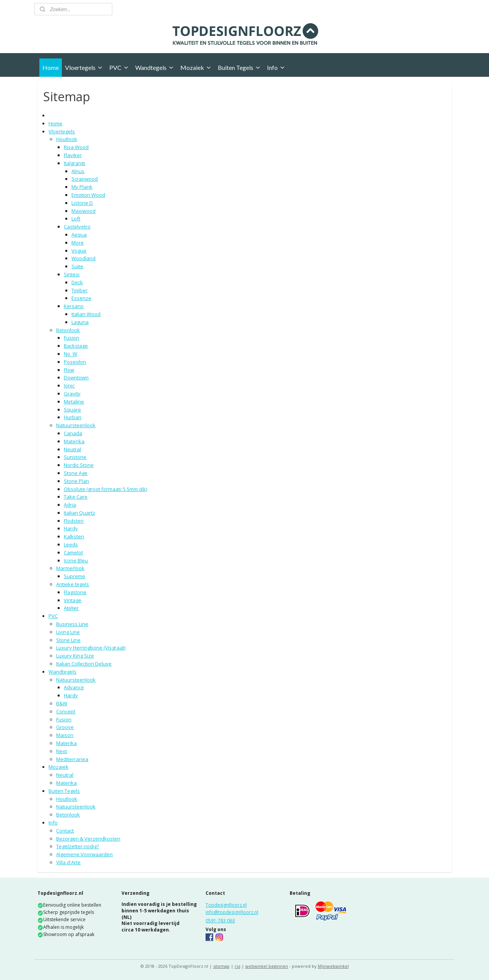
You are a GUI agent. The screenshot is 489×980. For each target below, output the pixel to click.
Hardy (71, 528)
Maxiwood (83, 211)
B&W (62, 703)
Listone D (82, 203)
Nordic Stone (79, 465)
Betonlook (68, 330)
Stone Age (76, 473)
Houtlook (67, 139)
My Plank (82, 187)
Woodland (83, 258)
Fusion (71, 338)
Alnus (78, 171)
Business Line (72, 624)
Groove (65, 727)
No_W (70, 354)
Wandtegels (155, 67)
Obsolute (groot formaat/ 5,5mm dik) (105, 489)
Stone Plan (76, 481)
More (78, 243)
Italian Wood (86, 314)
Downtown (76, 377)
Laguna (80, 322)
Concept (66, 711)
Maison (65, 735)
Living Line (68, 632)
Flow (69, 370)
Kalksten (74, 536)
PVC (119, 67)
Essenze (81, 298)
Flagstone (75, 592)
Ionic (69, 386)
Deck (77, 282)
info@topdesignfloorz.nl (232, 912)
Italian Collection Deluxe (84, 664)
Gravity (72, 394)
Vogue (79, 251)
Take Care (76, 497)
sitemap (221, 966)
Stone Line (68, 640)
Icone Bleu (76, 560)
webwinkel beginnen (267, 966)
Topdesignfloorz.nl (226, 905)
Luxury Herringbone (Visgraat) (91, 648)
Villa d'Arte (68, 862)
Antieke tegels (73, 584)
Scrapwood (85, 179)
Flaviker (73, 155)
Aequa (79, 235)
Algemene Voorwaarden (84, 854)
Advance (74, 687)
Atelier (71, 608)
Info (276, 67)
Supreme (74, 576)
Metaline (74, 402)
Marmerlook (70, 568)
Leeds (71, 544)
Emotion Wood (88, 195)
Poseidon (75, 362)
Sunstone (75, 457)
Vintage (73, 600)
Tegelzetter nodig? (78, 846)
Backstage (76, 346)
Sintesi (72, 274)
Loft (76, 219)
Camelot (73, 552)
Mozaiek (196, 67)
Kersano (74, 306)
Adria (70, 505)
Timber (79, 290)
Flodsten (74, 521)
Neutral (72, 449)
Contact (65, 831)
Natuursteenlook (76, 425)
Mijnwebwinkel (333, 966)
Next (62, 751)
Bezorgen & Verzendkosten (88, 839)
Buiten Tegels (239, 67)
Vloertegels (84, 67)
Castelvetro (77, 227)
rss (237, 966)
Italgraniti (74, 163)
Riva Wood (76, 147)
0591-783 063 (220, 921)
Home (51, 67)
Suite (77, 266)
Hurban (73, 417)
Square (72, 410)
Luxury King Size (75, 656)
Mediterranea (72, 759)
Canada (73, 433)
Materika (74, 441)
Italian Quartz (79, 513)
